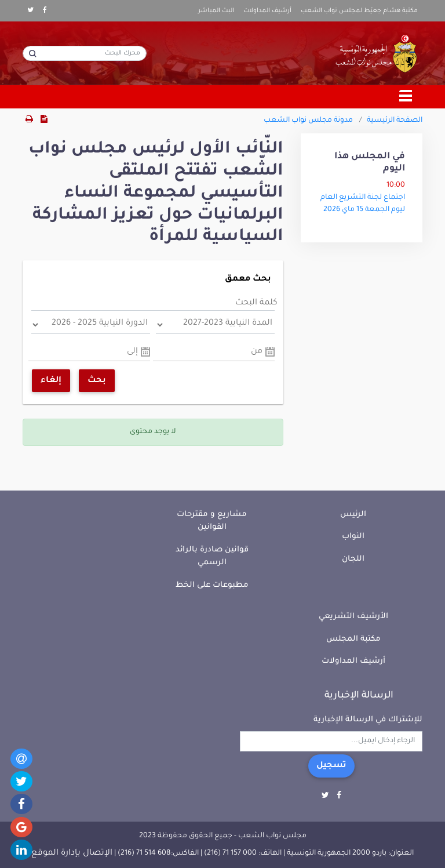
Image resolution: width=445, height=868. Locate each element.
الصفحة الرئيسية (395, 121)
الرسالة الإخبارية (359, 696)
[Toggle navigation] (406, 97)
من (257, 352)
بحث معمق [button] (248, 279)
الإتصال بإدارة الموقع (72, 854)
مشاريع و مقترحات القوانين (212, 521)
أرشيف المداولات (267, 11)
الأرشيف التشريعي (353, 617)
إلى (132, 352)
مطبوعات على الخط (212, 585)
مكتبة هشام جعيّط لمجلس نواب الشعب (359, 11)
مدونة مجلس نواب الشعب (308, 121)
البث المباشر (216, 11)
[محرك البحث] (85, 53)
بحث (97, 381)
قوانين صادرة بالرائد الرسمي (212, 557)
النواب (353, 537)
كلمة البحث (256, 303)
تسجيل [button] (331, 766)
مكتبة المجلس (353, 639)
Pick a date (270, 352)
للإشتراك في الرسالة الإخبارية (368, 720)
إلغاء (51, 381)
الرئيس (353, 515)
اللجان (353, 559)
